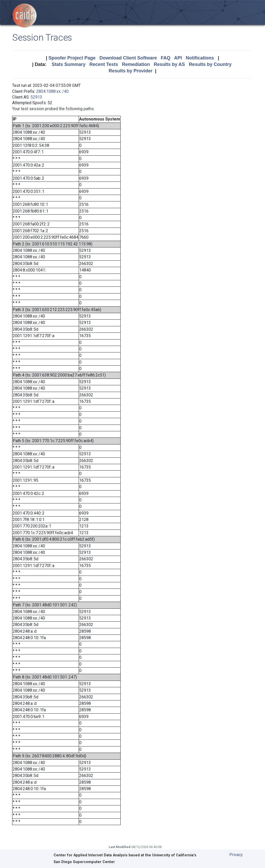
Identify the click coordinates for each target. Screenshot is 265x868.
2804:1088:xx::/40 (52, 91)
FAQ (165, 58)
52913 (36, 97)
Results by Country (210, 64)
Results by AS (169, 64)
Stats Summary (68, 64)
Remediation (136, 64)
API (178, 58)
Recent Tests (104, 64)
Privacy (236, 855)
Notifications (200, 58)
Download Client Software (128, 58)
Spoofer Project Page (72, 58)
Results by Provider (131, 71)
